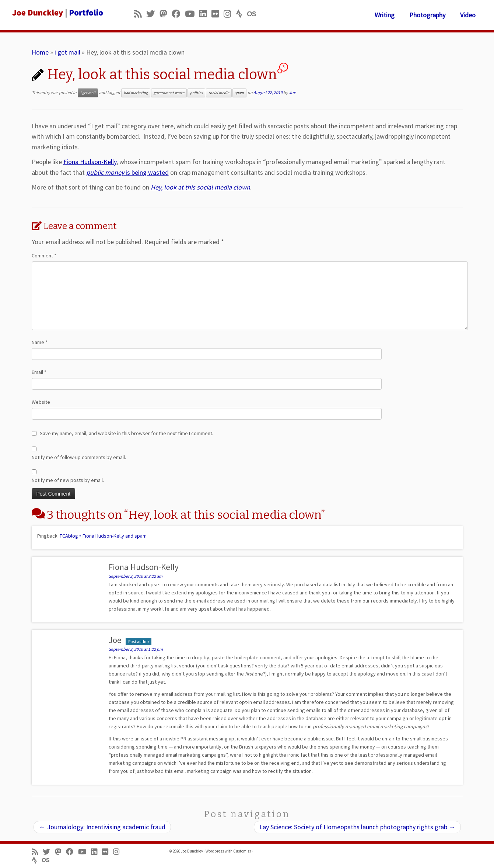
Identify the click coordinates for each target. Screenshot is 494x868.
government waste (169, 93)
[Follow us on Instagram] (230, 14)
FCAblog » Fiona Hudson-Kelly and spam (103, 536)
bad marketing (136, 93)
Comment (44, 256)
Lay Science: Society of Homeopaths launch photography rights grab (357, 827)
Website (41, 402)
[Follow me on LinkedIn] (205, 14)
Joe (292, 92)
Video (468, 15)
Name (40, 342)
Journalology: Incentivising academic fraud (102, 827)
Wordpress (215, 851)
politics (196, 93)
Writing (385, 15)
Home (40, 52)
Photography (427, 15)
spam (239, 93)
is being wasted (127, 172)
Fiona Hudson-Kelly (90, 162)
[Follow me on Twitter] (153, 14)
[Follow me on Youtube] (192, 14)
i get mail (67, 52)
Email (39, 372)
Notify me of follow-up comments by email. (79, 457)
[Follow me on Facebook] (178, 14)
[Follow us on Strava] (241, 14)
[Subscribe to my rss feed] (140, 14)
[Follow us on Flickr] (218, 14)
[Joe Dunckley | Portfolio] (57, 13)
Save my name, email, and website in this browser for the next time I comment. (127, 433)
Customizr (242, 851)
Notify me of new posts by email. (68, 480)
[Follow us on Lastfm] (254, 14)
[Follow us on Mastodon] (166, 14)
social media (219, 93)
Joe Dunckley (192, 851)
